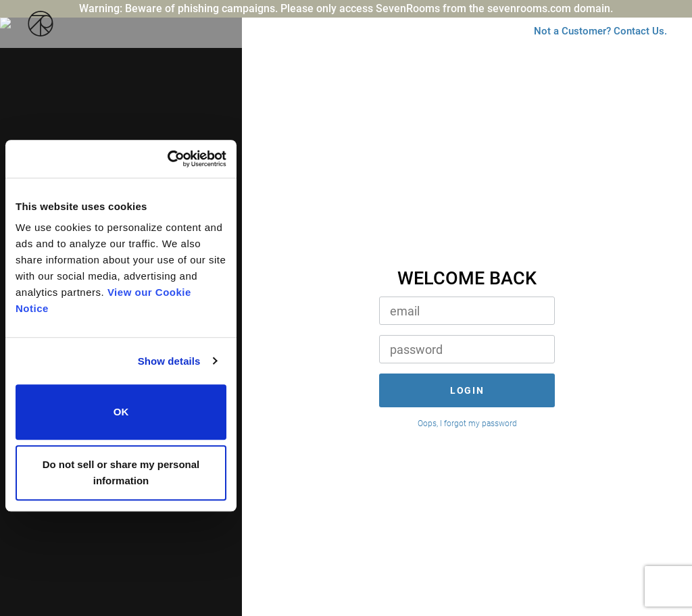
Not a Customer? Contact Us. (585, 52)
